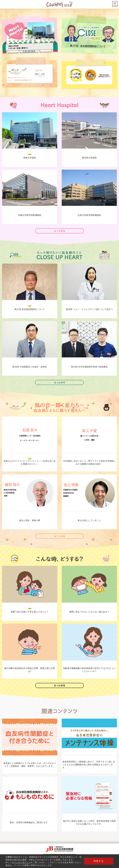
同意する (99, 861)
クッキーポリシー (22, 862)
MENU (117, 3)
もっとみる (60, 231)
